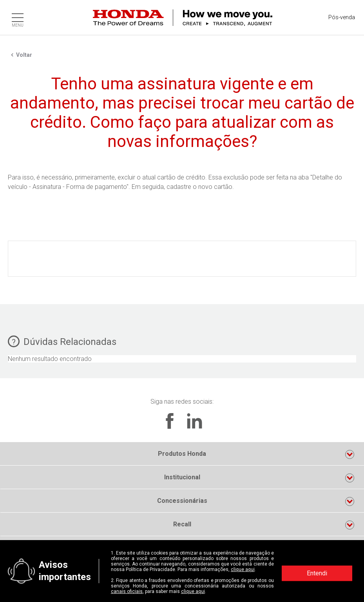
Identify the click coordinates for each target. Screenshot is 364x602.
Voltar (24, 55)
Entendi (317, 573)
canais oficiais (127, 591)
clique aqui (243, 569)
